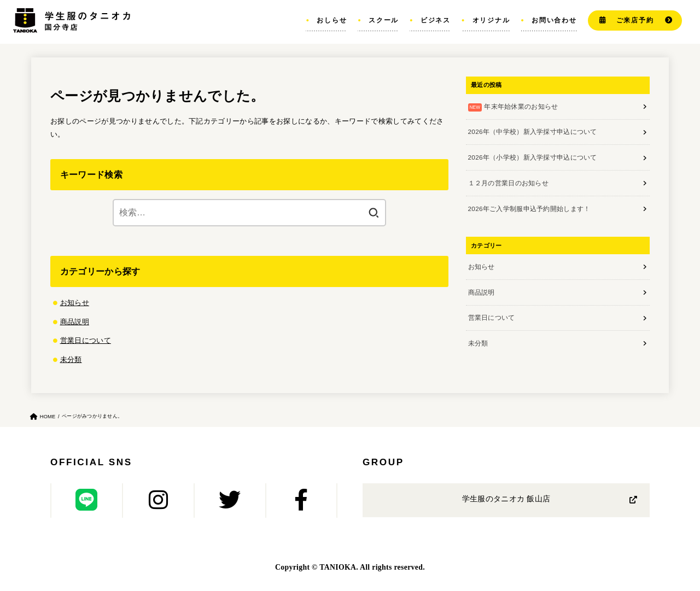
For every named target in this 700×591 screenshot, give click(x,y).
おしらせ (332, 20)
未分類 (71, 357)
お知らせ (75, 302)
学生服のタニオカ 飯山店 (506, 497)
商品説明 (75, 321)
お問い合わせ (554, 20)
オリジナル (491, 20)
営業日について (86, 339)
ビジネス (436, 20)
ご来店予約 (635, 20)
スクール (384, 20)
